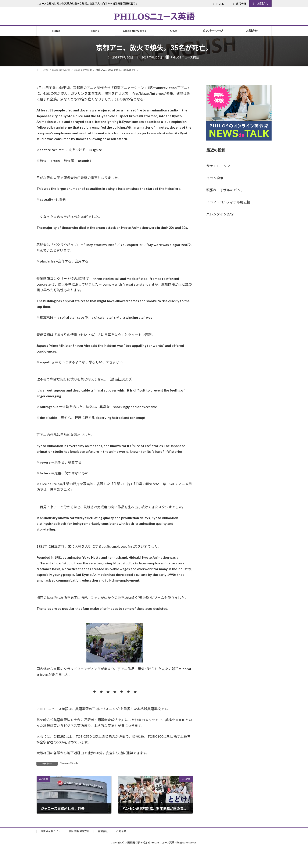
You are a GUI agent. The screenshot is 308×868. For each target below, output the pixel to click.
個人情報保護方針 (79, 831)
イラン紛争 (215, 178)
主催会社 (103, 831)
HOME (218, 4)
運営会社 (239, 4)
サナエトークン (218, 166)
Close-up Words (69, 763)
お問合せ (261, 3)
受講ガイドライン (51, 831)
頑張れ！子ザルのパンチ (225, 190)
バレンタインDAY (220, 214)
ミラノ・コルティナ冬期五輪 (228, 202)
